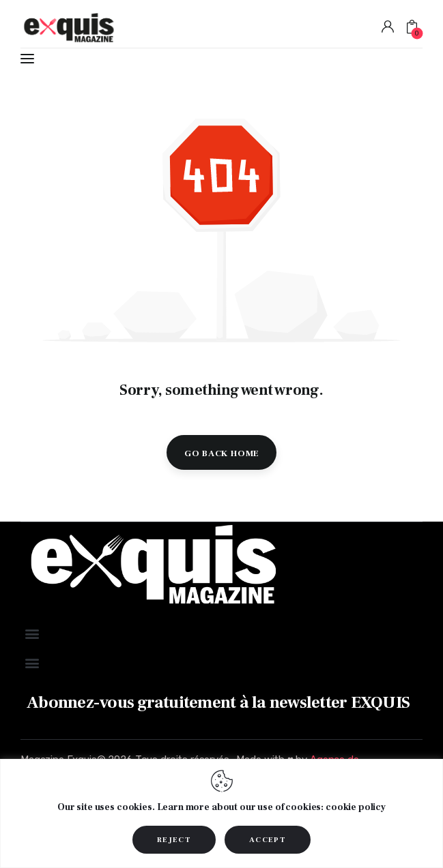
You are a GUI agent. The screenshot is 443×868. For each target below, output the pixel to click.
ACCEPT (268, 840)
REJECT (174, 840)
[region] (221, 813)
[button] (32, 634)
